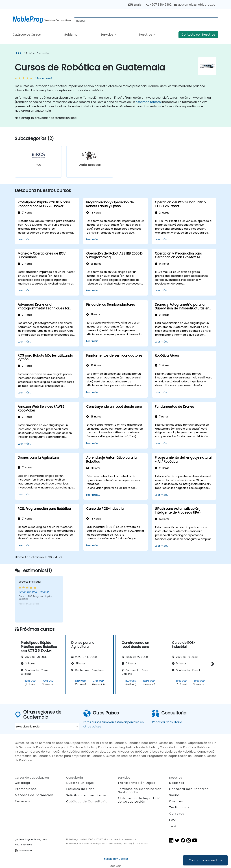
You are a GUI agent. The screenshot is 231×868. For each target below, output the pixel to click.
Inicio (19, 53)
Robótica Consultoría (167, 722)
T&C (173, 826)
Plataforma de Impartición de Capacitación (140, 800)
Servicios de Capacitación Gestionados (140, 791)
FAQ (173, 820)
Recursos (22, 801)
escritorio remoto (148, 102)
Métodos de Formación (34, 795)
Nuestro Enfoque (80, 783)
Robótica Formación (38, 53)
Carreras (177, 814)
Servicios (107, 35)
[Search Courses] (146, 21)
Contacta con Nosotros (198, 35)
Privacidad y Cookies (116, 859)
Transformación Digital (137, 783)
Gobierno (71, 35)
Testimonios (179, 807)
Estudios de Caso (80, 789)
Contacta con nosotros (205, 860)
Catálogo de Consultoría (87, 801)
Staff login (116, 866)
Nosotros (146, 35)
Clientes (176, 801)
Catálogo (23, 783)
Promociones (26, 789)
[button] (212, 664)
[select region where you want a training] (47, 727)
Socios (175, 795)
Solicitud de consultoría (86, 795)
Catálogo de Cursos (27, 35)
